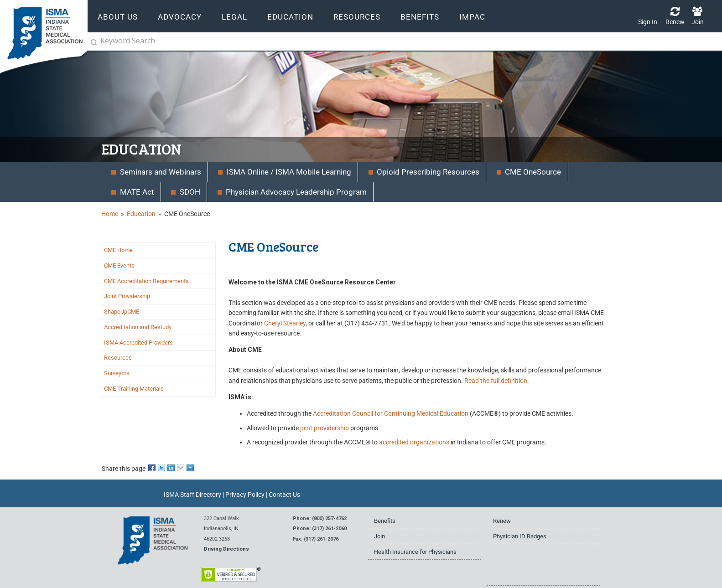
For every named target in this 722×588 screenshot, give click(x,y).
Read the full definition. (497, 381)
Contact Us (284, 495)
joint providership (325, 428)
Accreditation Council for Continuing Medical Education (391, 413)
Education (141, 214)
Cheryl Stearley (285, 323)
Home (110, 214)
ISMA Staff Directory (192, 495)
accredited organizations (414, 442)
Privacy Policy (245, 495)
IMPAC (472, 17)
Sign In (648, 22)
